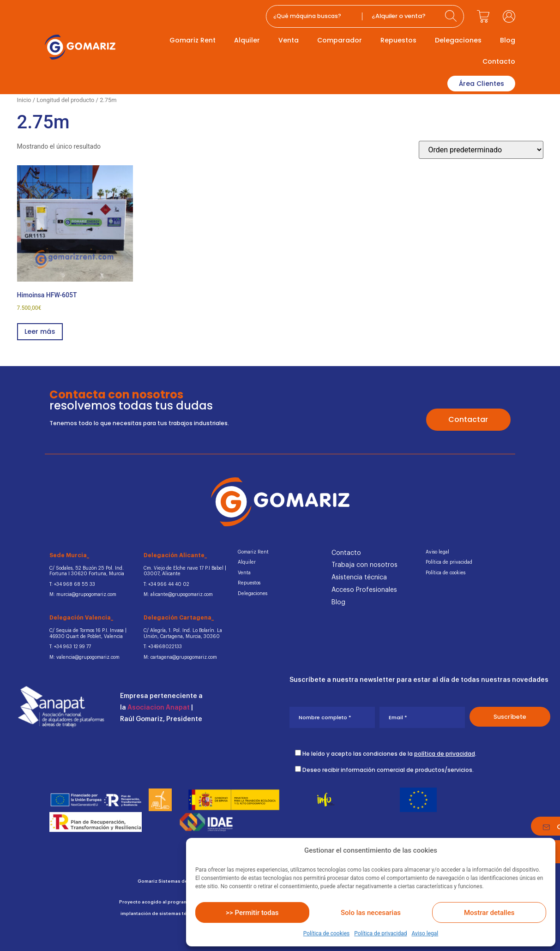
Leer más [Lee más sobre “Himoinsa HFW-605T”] (41, 330)
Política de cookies (327, 933)
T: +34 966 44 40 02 (164, 582)
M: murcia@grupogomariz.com (82, 592)
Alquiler (247, 40)
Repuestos (398, 40)
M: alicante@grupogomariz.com (177, 592)
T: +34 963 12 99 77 (69, 643)
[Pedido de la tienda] (481, 148)
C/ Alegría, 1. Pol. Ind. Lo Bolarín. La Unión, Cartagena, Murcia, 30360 (182, 630)
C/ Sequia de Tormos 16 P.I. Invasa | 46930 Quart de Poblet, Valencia (86, 630)
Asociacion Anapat (159, 703)
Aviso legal (425, 933)
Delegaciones (458, 40)
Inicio (24, 98)
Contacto (499, 61)
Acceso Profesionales (364, 589)
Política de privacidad (380, 933)
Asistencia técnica (359, 577)
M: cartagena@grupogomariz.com (179, 653)
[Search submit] (452, 16)
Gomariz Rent (193, 40)
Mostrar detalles (489, 913)
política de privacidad (445, 749)
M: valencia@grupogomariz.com (83, 653)
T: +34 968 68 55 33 (69, 582)
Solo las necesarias (371, 913)
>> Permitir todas (252, 913)
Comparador (340, 40)
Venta (289, 40)
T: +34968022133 (160, 643)
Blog (508, 40)
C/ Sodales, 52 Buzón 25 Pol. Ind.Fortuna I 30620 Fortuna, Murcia (85, 570)
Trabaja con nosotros (364, 564)
